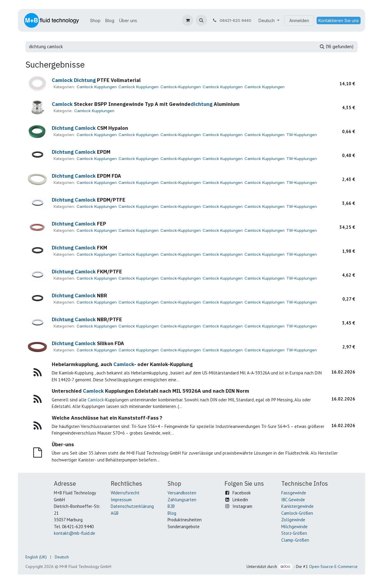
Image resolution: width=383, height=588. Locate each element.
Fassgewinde (294, 493)
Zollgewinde (293, 520)
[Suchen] (337, 47)
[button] (201, 20)
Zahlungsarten (182, 500)
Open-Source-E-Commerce (333, 566)
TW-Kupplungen (302, 135)
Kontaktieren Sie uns (339, 20)
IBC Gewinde (293, 500)
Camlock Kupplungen (97, 87)
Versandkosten (182, 493)
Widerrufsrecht (125, 493)
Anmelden (299, 20)
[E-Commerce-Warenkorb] (188, 20)
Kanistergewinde (297, 506)
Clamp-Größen (295, 540)
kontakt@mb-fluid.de (75, 533)
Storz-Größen (294, 533)
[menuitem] (95, 20)
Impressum (121, 500)
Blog (172, 513)
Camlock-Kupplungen (181, 87)
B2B (171, 506)
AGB (115, 513)
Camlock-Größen (297, 513)
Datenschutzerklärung (132, 506)
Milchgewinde (294, 527)
